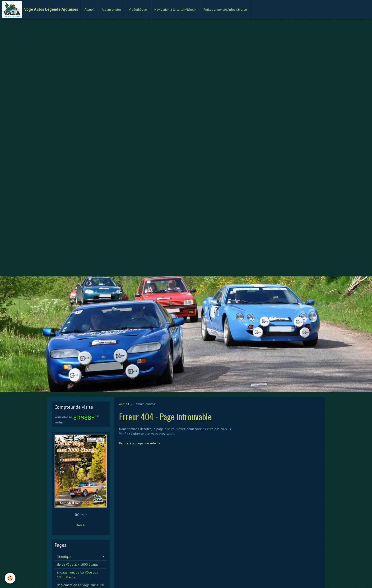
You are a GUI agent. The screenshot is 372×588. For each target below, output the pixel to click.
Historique (64, 557)
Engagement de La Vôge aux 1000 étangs (77, 575)
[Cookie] (10, 578)
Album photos (112, 9)
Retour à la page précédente (140, 443)
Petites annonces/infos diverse (225, 9)
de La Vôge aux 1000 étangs (78, 564)
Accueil (89, 9)
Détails (81, 525)
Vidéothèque (138, 9)
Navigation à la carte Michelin (175, 9)
